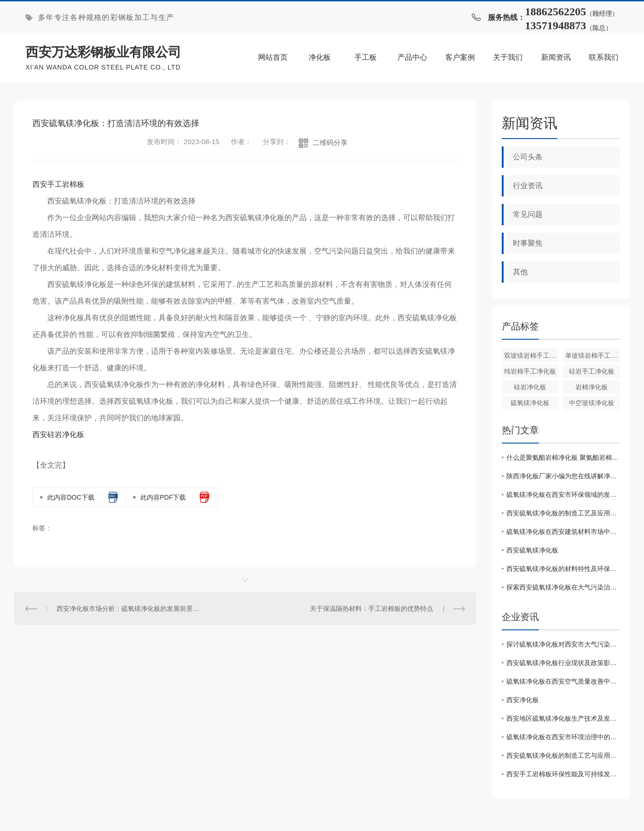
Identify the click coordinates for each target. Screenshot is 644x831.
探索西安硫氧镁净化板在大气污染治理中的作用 (563, 587)
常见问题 (528, 214)
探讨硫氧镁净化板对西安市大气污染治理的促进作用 (563, 644)
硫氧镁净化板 (530, 403)
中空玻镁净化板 (592, 403)
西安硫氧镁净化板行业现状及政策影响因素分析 (563, 663)
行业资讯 (528, 186)
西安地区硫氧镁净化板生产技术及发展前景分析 (563, 718)
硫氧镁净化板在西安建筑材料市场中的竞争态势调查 (563, 532)
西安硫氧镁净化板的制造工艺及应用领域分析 (563, 513)
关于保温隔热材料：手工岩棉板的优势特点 (372, 609)
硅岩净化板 (530, 387)
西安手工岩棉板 (58, 184)
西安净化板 (523, 700)
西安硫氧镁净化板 (532, 550)
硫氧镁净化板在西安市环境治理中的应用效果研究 (563, 737)
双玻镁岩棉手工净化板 (531, 355)
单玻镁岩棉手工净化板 (593, 355)
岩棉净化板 (592, 387)
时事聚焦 (528, 243)
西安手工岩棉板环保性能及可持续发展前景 (563, 774)
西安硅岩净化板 (58, 435)
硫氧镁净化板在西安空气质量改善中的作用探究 (563, 681)
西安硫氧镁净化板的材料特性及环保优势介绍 (563, 569)
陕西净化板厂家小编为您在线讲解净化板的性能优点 (563, 476)
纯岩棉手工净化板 (530, 371)
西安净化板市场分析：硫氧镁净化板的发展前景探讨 (129, 609)
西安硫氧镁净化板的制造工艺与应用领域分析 (563, 755)
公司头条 (528, 157)
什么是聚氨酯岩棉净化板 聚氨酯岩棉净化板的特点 (563, 457)
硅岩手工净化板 (592, 371)
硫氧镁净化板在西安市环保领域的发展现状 (563, 495)
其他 (520, 272)
